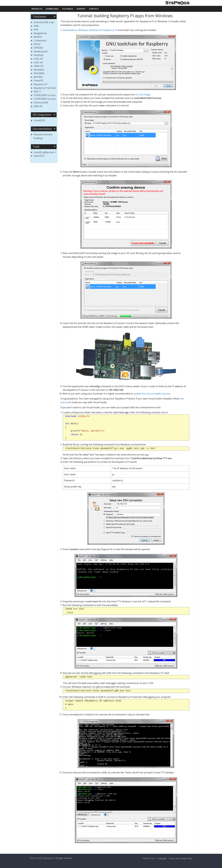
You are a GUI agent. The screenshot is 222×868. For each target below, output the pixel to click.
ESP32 (37, 44)
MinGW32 (39, 70)
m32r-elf (38, 62)
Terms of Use (149, 858)
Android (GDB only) (44, 22)
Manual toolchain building (43, 136)
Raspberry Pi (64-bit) (45, 88)
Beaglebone (40, 33)
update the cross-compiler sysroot (152, 394)
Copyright (162, 858)
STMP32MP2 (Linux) (45, 99)
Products (37, 9)
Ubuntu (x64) (41, 102)
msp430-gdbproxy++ (45, 152)
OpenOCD (39, 156)
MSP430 (38, 77)
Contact (94, 9)
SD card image (143, 95)
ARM (36, 26)
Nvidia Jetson (41, 51)
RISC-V (37, 92)
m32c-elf (38, 59)
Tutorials (67, 9)
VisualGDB (39, 120)
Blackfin (38, 37)
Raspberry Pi (41, 84)
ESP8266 (38, 48)
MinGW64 (39, 73)
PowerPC (39, 81)
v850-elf (38, 106)
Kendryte (39, 55)
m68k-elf (38, 66)
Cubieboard (40, 40)
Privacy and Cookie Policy (180, 858)
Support (81, 9)
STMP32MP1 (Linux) (45, 95)
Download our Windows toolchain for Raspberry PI (90, 30)
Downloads (52, 9)
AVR (36, 30)
